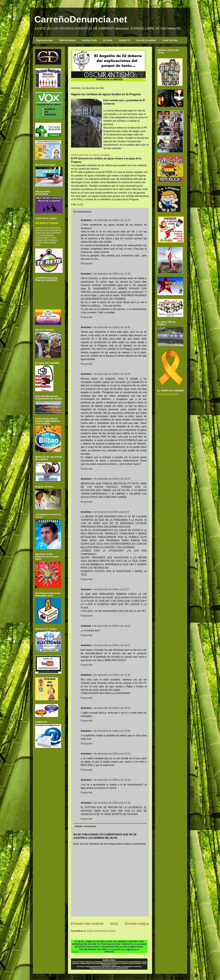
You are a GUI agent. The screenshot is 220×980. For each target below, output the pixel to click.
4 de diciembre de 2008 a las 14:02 (111, 626)
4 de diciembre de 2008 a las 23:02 (111, 708)
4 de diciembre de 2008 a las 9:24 (111, 512)
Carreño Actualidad (146, 40)
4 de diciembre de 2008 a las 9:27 (111, 589)
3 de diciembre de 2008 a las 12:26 (111, 274)
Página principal (44, 40)
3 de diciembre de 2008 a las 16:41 (111, 327)
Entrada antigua (137, 924)
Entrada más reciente (87, 924)
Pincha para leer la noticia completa (90, 155)
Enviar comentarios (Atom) (101, 931)
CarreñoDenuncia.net (81, 19)
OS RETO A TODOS (47, 223)
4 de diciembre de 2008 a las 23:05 (111, 731)
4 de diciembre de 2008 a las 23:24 (111, 780)
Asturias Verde (89, 40)
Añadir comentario (85, 826)
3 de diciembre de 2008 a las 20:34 (111, 374)
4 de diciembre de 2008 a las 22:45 (111, 675)
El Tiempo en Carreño (168, 394)
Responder (87, 263)
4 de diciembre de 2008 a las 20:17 (111, 645)
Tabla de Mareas (67, 40)
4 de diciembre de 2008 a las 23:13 (111, 754)
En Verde (108, 40)
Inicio (114, 924)
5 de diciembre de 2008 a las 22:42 (111, 803)
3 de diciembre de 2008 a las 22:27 (111, 479)
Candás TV (124, 40)
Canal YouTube (170, 40)
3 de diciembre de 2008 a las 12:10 (111, 220)
